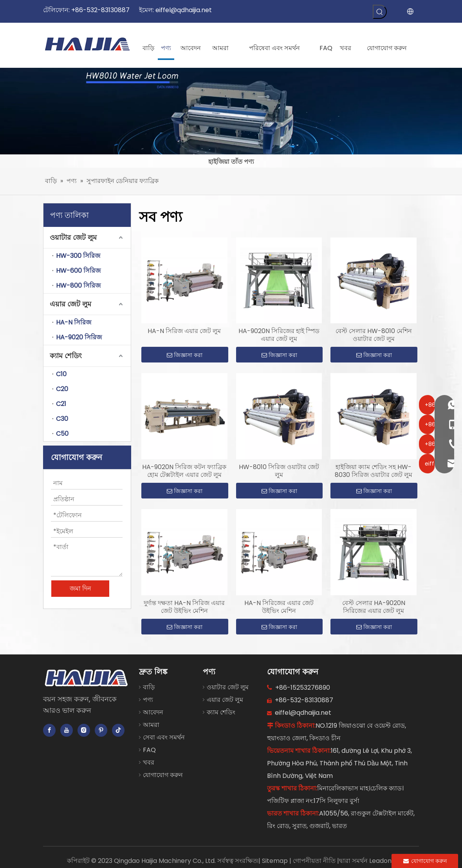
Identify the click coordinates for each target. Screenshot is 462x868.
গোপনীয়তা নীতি (315, 861)
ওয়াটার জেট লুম (73, 237)
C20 (62, 389)
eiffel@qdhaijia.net (184, 10)
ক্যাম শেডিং (66, 356)
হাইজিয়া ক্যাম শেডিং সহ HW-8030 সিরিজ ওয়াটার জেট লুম (374, 471)
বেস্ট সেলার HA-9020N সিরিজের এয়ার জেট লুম (374, 607)
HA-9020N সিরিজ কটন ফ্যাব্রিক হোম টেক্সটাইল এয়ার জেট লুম (184, 471)
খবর (149, 762)
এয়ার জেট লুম (70, 304)
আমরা (151, 725)
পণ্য (148, 700)
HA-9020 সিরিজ (79, 337)
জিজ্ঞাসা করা (185, 355)
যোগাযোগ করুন (163, 775)
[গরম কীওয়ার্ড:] (380, 12)
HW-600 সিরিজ (78, 271)
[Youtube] (67, 730)
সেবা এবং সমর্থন (164, 737)
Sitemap (276, 861)
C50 (62, 434)
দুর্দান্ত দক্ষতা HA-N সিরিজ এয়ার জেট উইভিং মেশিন (184, 607)
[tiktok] (118, 730)
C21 (61, 404)
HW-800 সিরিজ (78, 285)
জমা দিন (80, 588)
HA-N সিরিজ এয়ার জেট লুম (184, 331)
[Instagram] (84, 730)
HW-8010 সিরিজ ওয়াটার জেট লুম (279, 471)
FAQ (149, 750)
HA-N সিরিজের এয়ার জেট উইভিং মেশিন (279, 607)
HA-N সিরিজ (74, 322)
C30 (62, 419)
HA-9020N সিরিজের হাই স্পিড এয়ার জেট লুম (279, 335)
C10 (61, 374)
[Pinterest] (101, 730)
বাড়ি (149, 687)
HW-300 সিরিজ (78, 256)
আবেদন (153, 712)
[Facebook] (49, 730)
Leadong (382, 861)
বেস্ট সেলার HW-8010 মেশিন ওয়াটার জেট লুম (374, 335)
